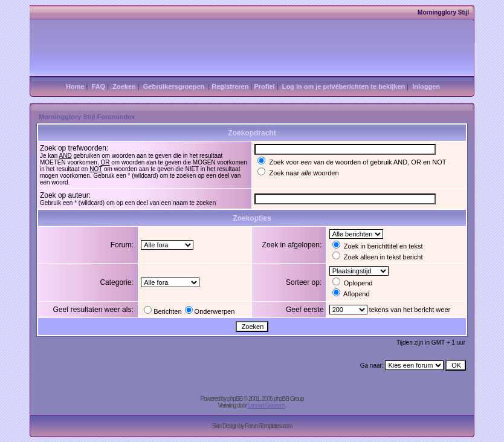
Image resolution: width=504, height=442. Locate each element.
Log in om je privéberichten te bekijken (344, 86)
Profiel (264, 86)
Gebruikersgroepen (174, 86)
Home (75, 86)
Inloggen (426, 86)
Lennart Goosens (267, 405)
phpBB (235, 399)
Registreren (230, 86)
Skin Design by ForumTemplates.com (252, 426)
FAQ (99, 86)
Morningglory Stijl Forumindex (87, 117)
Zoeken (124, 86)
